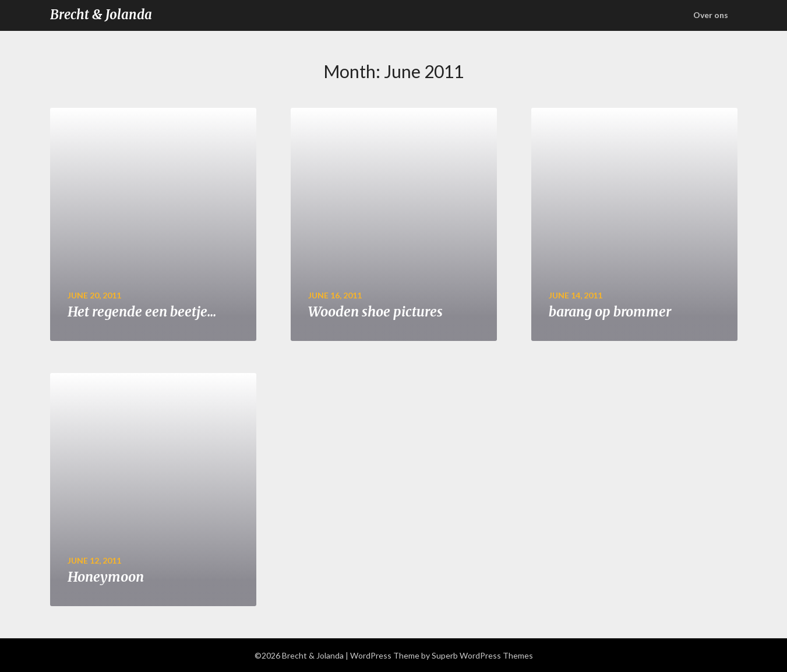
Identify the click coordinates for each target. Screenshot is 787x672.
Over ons (711, 15)
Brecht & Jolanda (101, 15)
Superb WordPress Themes (482, 655)
